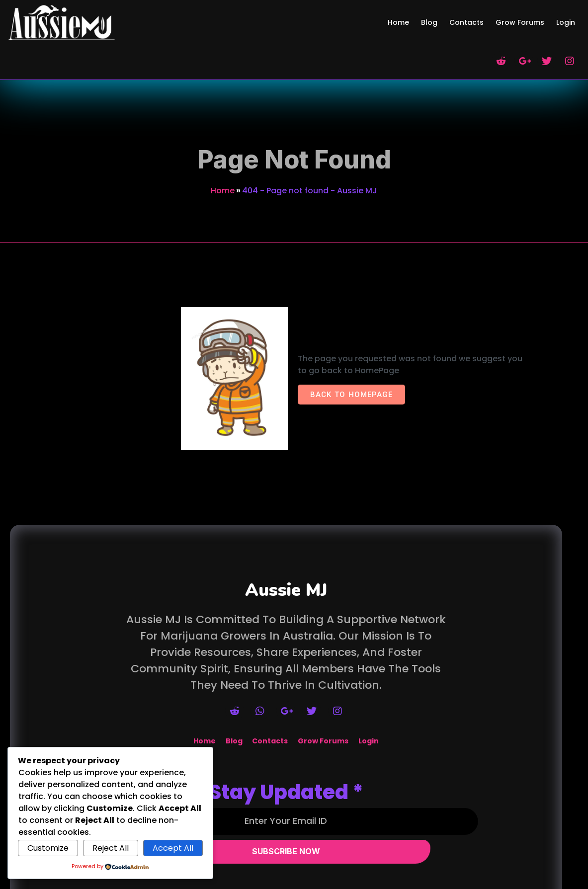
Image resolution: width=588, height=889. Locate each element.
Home (223, 146)
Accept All (173, 848)
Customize (48, 848)
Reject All (111, 848)
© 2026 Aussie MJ (294, 883)
